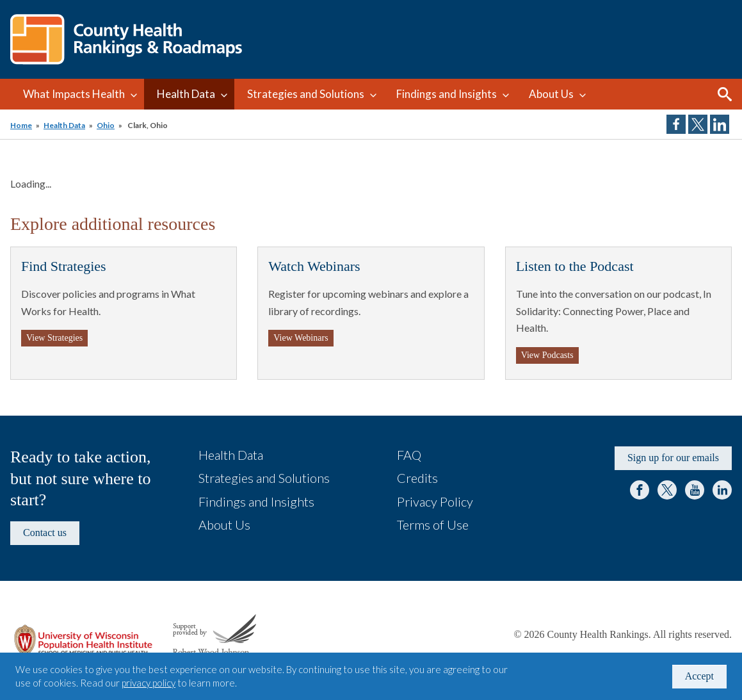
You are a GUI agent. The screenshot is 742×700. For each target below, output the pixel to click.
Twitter (667, 490)
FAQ (409, 455)
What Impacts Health (74, 94)
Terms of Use (433, 525)
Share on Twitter (698, 124)
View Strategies (54, 338)
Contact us (45, 533)
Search (725, 94)
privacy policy (149, 683)
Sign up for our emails (673, 458)
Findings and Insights (447, 94)
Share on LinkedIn (720, 124)
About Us (551, 94)
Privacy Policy (435, 501)
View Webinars (301, 338)
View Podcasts (547, 355)
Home (21, 125)
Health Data (186, 94)
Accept (699, 676)
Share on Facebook (676, 124)
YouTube (695, 490)
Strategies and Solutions (306, 94)
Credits (417, 478)
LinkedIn (722, 490)
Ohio (106, 125)
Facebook (640, 490)
